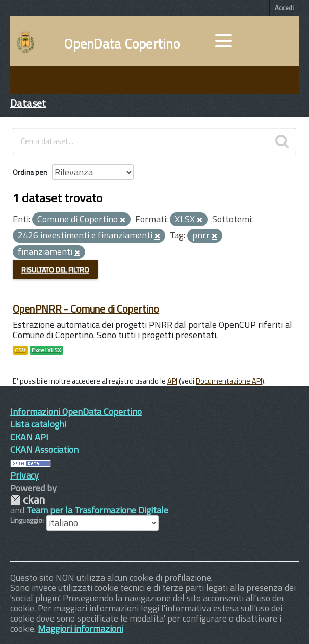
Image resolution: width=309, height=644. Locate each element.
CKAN (28, 500)
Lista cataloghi (38, 424)
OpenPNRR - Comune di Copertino (86, 309)
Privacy (24, 475)
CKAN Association (44, 450)
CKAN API (29, 437)
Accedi (284, 8)
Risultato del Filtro (55, 269)
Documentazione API (229, 381)
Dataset (28, 103)
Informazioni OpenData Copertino (76, 411)
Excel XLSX (46, 350)
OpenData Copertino (122, 44)
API (172, 381)
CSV (20, 350)
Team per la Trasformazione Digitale (97, 510)
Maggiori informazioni (81, 628)
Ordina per (29, 172)
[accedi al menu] (223, 41)
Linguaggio (26, 520)
